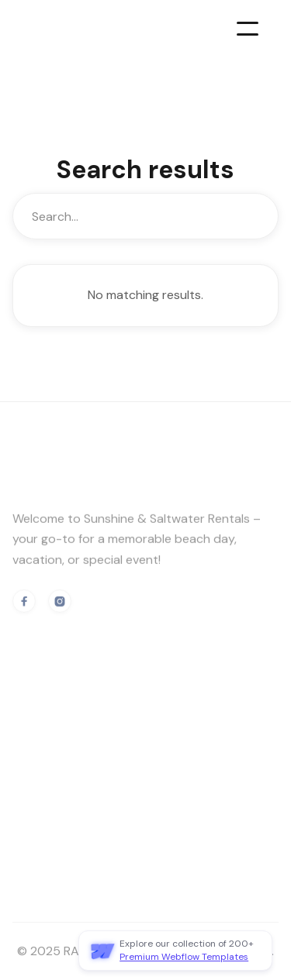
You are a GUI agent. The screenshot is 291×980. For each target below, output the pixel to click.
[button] (248, 29)
